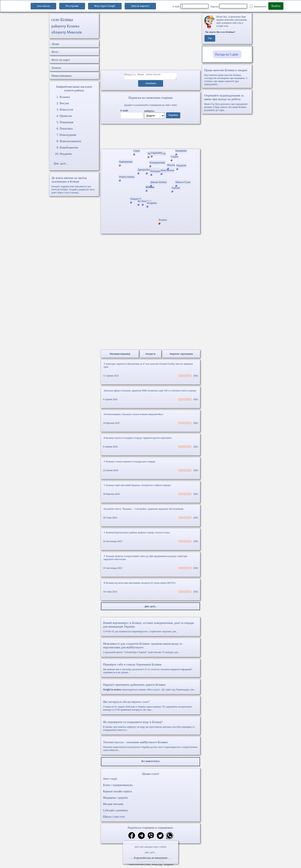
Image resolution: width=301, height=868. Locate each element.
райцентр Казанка (65, 26)
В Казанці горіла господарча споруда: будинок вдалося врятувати (138, 439)
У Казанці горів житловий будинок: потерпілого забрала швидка (137, 486)
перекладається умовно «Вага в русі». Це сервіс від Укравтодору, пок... (150, 688)
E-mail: (191, 6)
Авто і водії (110, 780)
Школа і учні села (114, 818)
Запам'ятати (258, 6)
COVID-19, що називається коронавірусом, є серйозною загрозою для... (150, 628)
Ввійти (276, 6)
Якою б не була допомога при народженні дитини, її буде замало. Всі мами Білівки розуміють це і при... (227, 103)
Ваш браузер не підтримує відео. (151, 137)
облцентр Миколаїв (67, 32)
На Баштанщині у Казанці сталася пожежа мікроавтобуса (133, 415)
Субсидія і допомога (115, 812)
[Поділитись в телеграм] (141, 837)
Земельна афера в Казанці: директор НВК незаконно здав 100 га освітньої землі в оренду (150, 392)
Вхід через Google (105, 6)
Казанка (65, 97)
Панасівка (66, 128)
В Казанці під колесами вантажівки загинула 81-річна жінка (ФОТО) (139, 584)
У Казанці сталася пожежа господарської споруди (129, 463)
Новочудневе (68, 135)
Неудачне (66, 154)
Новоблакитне (69, 147)
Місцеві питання (113, 805)
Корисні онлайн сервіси (117, 793)
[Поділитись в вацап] (170, 837)
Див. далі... (150, 852)
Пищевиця (67, 122)
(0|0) (196, 377)
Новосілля (66, 110)
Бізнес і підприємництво (118, 786)
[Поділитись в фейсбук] (132, 837)
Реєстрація (72, 6)
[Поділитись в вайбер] (151, 837)
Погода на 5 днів (227, 54)
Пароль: (229, 6)
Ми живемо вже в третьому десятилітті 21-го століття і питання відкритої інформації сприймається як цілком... (150, 669)
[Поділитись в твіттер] (160, 837)
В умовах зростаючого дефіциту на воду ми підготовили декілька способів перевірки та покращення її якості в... (150, 727)
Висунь (64, 103)
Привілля (66, 116)
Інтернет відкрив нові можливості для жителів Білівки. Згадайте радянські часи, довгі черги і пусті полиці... (74, 185)
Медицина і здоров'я (115, 799)
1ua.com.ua (44, 6)
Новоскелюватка (70, 141)
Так (210, 38)
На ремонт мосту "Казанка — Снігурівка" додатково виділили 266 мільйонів (143, 510)
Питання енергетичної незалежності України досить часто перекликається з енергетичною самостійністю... (150, 747)
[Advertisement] (150, 42)
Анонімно (150, 85)
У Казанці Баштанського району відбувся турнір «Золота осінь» (137, 534)
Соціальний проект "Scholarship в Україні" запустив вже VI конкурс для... (150, 649)
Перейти (173, 116)
